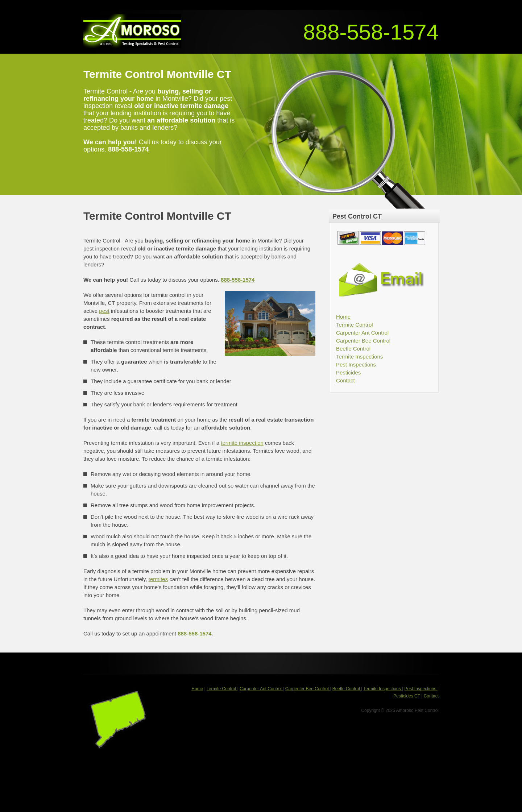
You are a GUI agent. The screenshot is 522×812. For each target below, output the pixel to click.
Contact (345, 380)
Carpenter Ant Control (362, 333)
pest (104, 311)
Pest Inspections (356, 364)
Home (343, 317)
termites (158, 579)
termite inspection (242, 443)
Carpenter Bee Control (363, 341)
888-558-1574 (371, 32)
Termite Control (355, 325)
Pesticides (348, 372)
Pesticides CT (407, 696)
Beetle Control (353, 349)
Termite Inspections (359, 357)
